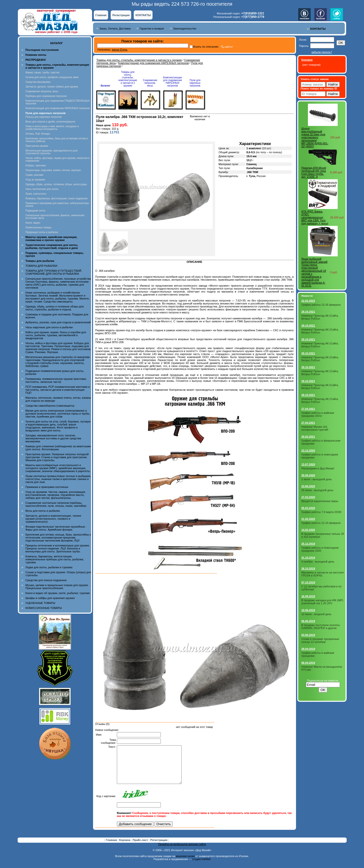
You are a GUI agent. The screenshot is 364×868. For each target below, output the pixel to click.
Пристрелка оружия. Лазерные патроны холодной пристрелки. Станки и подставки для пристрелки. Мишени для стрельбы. (57, 457)
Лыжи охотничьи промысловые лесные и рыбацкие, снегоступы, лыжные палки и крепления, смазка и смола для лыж (58, 479)
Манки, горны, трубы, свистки (43, 73)
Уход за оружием (35, 180)
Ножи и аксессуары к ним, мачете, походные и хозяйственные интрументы (52, 128)
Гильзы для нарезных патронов (44, 117)
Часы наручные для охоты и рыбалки (49, 327)
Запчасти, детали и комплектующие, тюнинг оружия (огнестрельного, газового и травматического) (53, 519)
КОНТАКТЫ (143, 15)
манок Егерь (120, 50)
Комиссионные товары (39, 227)
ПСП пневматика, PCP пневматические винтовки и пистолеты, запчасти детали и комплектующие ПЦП (58, 390)
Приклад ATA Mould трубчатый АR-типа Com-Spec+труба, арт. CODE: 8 (314, 172)
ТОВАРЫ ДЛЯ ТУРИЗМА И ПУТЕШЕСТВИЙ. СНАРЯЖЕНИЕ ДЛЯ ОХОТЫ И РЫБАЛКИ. (54, 272)
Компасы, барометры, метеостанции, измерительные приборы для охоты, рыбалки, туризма (55, 559)
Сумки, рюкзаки (34, 175)
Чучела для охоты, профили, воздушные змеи (52, 77)
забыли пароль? (322, 52)
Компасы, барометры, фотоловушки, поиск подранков (57, 198)
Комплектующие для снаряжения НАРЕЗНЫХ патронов (58, 108)
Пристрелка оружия (37, 146)
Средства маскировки (38, 82)
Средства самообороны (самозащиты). (50, 406)
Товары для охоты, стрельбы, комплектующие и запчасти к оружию (139, 60)
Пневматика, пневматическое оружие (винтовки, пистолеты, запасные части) (56, 380)
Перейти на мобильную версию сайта (182, 852)
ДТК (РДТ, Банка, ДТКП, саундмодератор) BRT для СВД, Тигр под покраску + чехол (315, 217)
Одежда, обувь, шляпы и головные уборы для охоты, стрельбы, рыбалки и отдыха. (55, 308)
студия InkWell (201, 867)
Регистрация (121, 15)
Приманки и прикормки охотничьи (47, 487)
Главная (101, 15)
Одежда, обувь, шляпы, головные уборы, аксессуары (56, 184)
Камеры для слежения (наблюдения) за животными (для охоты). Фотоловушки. (58, 448)
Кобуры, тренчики (36, 165)
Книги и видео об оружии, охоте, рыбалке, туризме (58, 593)
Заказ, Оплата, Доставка (115, 29)
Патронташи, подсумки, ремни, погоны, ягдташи (53, 170)
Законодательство (185, 29)
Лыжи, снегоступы (36, 194)
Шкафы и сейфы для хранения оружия (50, 598)
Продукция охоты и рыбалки (42, 232)
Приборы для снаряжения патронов (46, 96)
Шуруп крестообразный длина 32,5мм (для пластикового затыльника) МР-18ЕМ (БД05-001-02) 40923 (315, 137)
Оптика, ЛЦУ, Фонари (38, 134)
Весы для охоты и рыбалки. (43, 511)
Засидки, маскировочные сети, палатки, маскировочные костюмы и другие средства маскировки (53, 438)
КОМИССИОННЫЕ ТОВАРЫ (44, 608)
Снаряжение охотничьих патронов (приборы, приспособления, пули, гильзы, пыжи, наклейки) (56, 504)
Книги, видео (33, 223)
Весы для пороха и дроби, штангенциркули (50, 122)
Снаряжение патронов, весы (42, 91)
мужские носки (185, 864)
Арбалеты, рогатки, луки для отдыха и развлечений (58, 322)
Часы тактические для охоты (42, 189)
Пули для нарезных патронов (195, 83)
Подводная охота (35, 211)
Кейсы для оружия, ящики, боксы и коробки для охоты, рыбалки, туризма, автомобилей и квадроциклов (56, 335)
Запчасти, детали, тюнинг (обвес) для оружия (52, 87)
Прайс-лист (141, 847)
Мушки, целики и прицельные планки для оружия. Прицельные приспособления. (57, 587)
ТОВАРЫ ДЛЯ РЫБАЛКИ (41, 266)
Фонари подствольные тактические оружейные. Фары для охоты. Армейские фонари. (56, 528)
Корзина (125, 847)
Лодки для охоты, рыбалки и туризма (49, 567)
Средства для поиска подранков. (46, 580)
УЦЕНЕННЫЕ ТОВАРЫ (40, 603)
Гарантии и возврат (152, 29)
